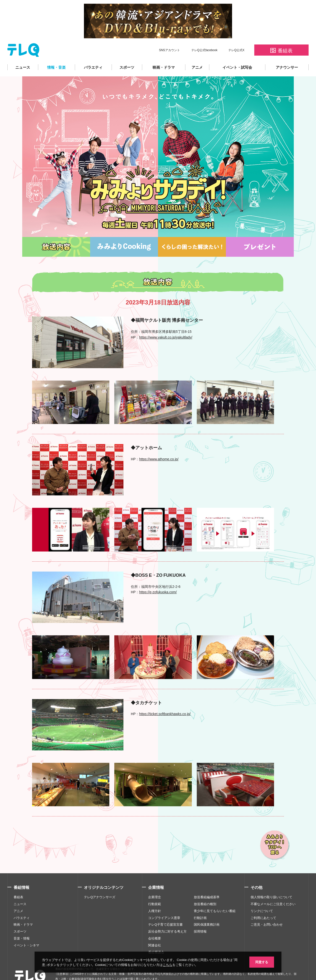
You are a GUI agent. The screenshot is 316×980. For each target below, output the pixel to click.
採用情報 (200, 916)
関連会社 (155, 930)
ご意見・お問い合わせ (267, 910)
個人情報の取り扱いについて (271, 882)
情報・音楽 (56, 52)
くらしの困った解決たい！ (192, 232)
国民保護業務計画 (207, 910)
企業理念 (155, 882)
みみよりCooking (124, 232)
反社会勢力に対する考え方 (167, 916)
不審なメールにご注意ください (273, 889)
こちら (168, 965)
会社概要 (155, 923)
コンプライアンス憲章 (164, 903)
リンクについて (262, 896)
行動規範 (155, 889)
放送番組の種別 (205, 889)
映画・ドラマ (164, 52)
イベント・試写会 (237, 52)
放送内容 (56, 232)
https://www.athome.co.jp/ (159, 444)
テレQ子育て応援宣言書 (165, 910)
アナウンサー (287, 52)
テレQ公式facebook (204, 35)
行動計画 (200, 903)
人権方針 (155, 896)
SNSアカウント (169, 35)
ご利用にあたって (263, 903)
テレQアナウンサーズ (100, 882)
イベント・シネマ (26, 930)
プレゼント (260, 232)
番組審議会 (156, 937)
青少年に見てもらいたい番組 (215, 896)
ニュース (23, 52)
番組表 (18, 882)
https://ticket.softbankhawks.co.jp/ (165, 699)
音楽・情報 (22, 923)
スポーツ (127, 52)
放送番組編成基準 (207, 882)
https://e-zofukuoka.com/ (158, 577)
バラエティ (93, 52)
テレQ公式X (236, 35)
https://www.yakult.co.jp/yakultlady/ (166, 322)
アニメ (197, 52)
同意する (262, 962)
